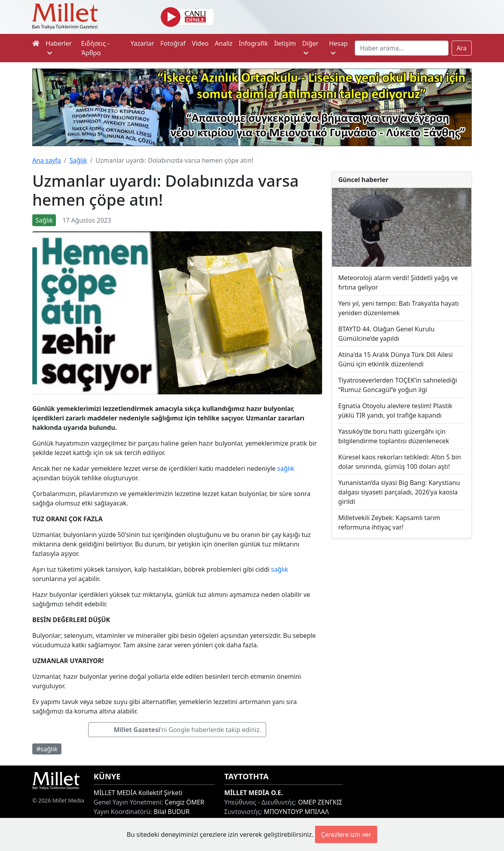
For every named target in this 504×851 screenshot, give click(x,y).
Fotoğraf (173, 43)
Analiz (224, 43)
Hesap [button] (338, 47)
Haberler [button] (59, 47)
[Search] (401, 48)
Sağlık (78, 160)
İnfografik (253, 43)
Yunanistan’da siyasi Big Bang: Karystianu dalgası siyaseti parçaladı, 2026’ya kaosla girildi (399, 492)
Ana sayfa (47, 160)
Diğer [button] (310, 47)
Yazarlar (142, 43)
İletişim (285, 43)
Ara (462, 48)
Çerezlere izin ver (346, 834)
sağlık (286, 468)
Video (200, 43)
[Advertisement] (402, 601)
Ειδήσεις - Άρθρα (95, 48)
